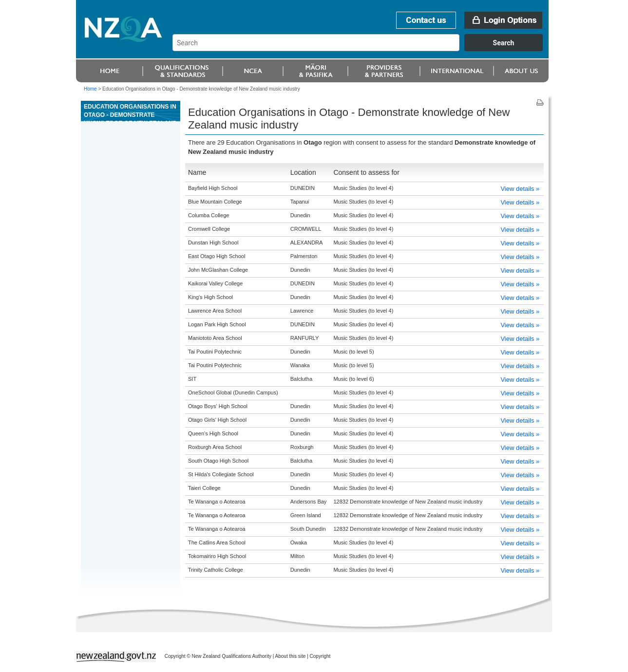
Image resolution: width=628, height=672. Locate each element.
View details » (520, 189)
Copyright (320, 656)
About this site (291, 656)
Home (90, 89)
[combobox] (362, 49)
